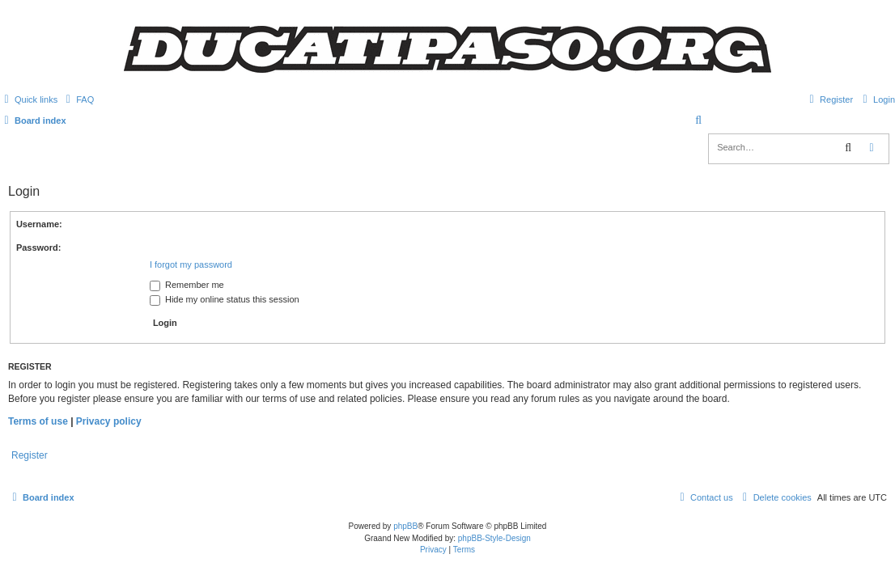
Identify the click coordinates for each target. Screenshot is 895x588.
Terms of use (38, 421)
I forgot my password (191, 264)
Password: (39, 247)
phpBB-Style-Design (494, 538)
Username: (39, 224)
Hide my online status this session (225, 299)
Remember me (187, 285)
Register (30, 455)
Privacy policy (109, 421)
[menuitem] (78, 99)
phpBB (405, 526)
